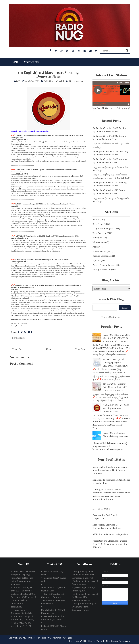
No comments (76, 81)
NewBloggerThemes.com (118, 641)
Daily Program (99, 233)
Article (96, 219)
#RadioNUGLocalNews (19, 324)
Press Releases (99, 251)
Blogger (117, 317)
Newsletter (31, 62)
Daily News (98, 224)
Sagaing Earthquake (102, 256)
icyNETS (82, 641)
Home (15, 62)
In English (97, 238)
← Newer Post (16, 349)
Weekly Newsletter (102, 269)
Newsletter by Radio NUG (39, 638)
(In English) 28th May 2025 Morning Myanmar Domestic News (116, 408)
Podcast (96, 247)
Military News (99, 242)
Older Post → (81, 349)
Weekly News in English (104, 265)
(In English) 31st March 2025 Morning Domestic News (49, 74)
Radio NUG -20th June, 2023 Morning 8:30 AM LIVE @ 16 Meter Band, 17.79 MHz (116, 338)
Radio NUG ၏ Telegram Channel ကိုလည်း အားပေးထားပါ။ (116, 436)
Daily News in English (54, 81)
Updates (96, 260)
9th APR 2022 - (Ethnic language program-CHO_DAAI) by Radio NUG (115, 363)
